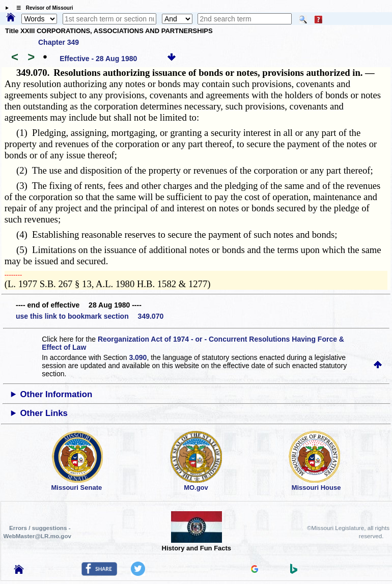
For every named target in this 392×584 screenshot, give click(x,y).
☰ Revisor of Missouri (42, 8)
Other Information (57, 394)
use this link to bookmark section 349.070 (90, 316)
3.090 (138, 357)
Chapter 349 (59, 42)
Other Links (44, 413)
